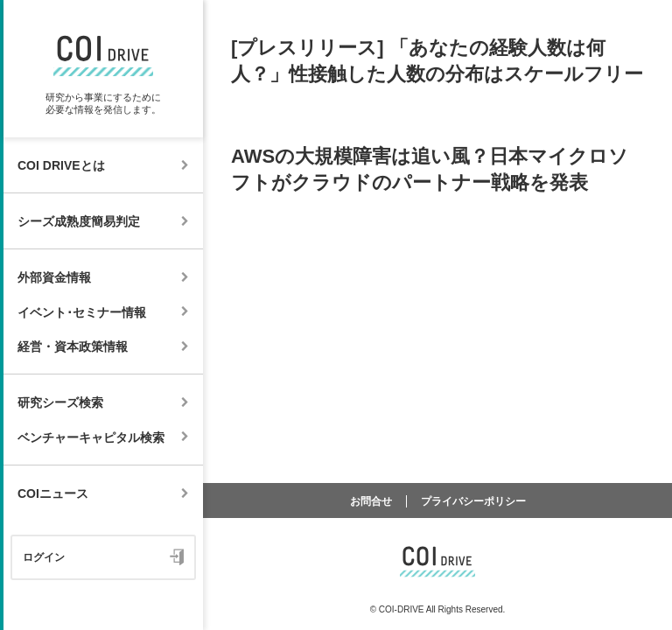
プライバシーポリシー (473, 501)
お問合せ (371, 501)
